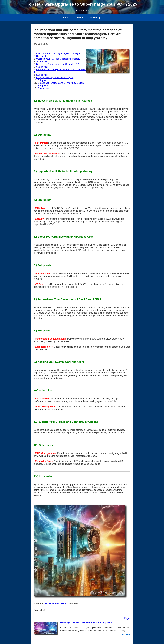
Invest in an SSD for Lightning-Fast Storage (58, 53)
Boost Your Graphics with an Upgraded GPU (58, 64)
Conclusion (43, 88)
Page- (127, 618)
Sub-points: (42, 56)
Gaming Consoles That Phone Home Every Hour (86, 622)
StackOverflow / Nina (55, 604)
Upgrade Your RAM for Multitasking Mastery (58, 59)
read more (126, 634)
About (80, 18)
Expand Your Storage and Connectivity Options (61, 83)
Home (66, 18)
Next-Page (96, 18)
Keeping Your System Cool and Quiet (55, 78)
